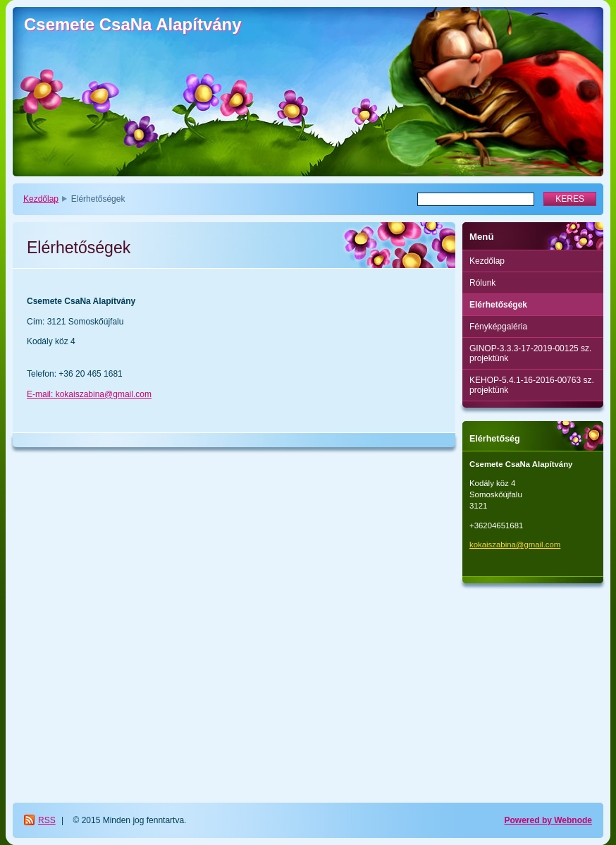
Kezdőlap (41, 199)
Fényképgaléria (498, 327)
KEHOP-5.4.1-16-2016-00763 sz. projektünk (532, 385)
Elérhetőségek (498, 305)
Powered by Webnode (548, 820)
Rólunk (482, 283)
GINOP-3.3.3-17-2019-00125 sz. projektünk (530, 353)
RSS (47, 820)
